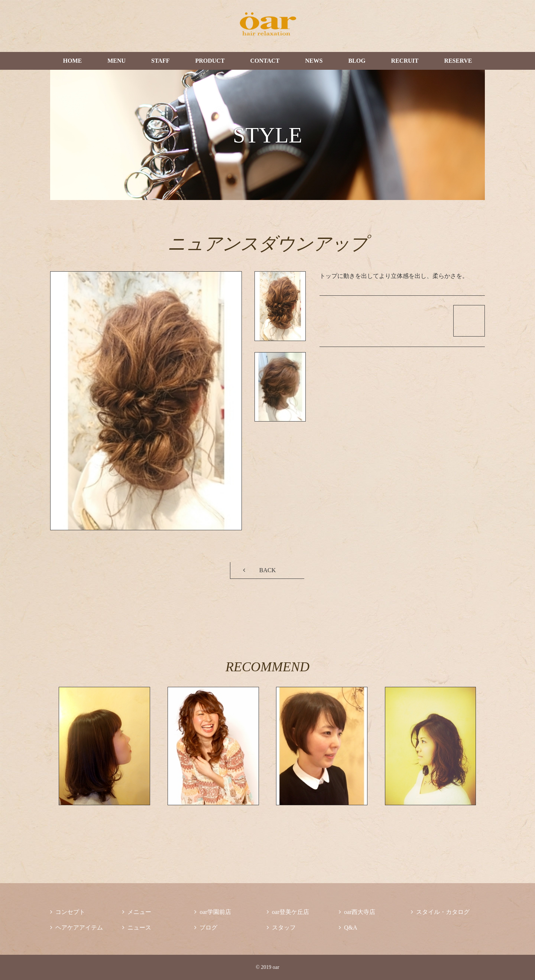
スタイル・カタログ (440, 912)
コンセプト (68, 912)
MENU (116, 61)
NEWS (314, 61)
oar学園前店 (213, 912)
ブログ (206, 927)
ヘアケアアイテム (77, 927)
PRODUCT (210, 61)
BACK (267, 570)
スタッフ (281, 927)
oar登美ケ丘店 (288, 912)
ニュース (137, 927)
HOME (72, 61)
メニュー (137, 912)
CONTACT (265, 61)
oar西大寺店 (357, 912)
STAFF (160, 61)
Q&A (348, 927)
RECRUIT (405, 61)
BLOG (357, 61)
